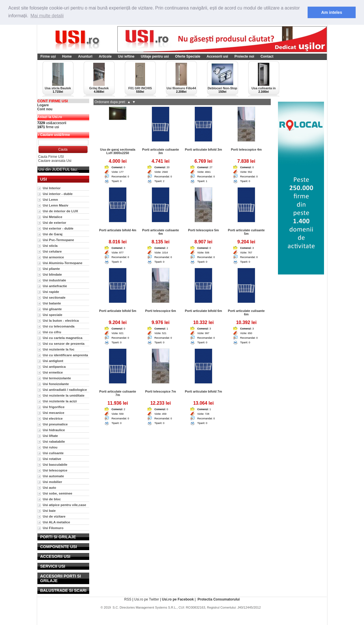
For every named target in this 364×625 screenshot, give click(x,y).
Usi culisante (53, 453)
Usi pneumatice (55, 424)
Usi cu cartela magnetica (63, 337)
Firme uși (48, 56)
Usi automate (54, 476)
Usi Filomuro (53, 528)
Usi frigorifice (54, 407)
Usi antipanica (54, 366)
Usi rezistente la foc (59, 349)
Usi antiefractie (55, 286)
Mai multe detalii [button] (47, 16)
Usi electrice (53, 418)
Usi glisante (52, 309)
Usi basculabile (55, 464)
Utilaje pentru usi (155, 56)
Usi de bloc (52, 499)
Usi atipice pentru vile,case (65, 504)
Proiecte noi (244, 56)
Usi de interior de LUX (61, 211)
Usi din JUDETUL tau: (58, 169)
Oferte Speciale (188, 56)
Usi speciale (53, 314)
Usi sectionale (54, 297)
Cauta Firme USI (51, 156)
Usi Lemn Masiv (56, 205)
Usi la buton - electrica (61, 320)
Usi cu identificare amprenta (65, 355)
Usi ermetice (53, 372)
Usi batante (52, 303)
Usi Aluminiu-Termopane (63, 263)
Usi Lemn (50, 199)
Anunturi (85, 56)
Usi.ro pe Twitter (146, 599)
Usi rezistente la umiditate (64, 395)
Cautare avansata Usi (55, 160)
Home (67, 56)
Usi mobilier (53, 481)
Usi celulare (52, 251)
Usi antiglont (53, 360)
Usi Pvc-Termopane (59, 239)
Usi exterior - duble (58, 228)
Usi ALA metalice (57, 522)
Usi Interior (52, 188)
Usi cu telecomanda (59, 326)
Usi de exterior (55, 222)
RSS (128, 599)
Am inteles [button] (332, 12)
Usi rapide (51, 291)
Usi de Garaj (53, 234)
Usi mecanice (54, 412)
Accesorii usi (217, 56)
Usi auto (49, 487)
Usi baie (49, 510)
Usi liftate (50, 435)
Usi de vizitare (54, 516)
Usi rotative (52, 458)
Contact (267, 56)
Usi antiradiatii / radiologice (65, 389)
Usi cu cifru (52, 332)
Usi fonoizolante (56, 383)
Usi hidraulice (54, 430)
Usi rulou (50, 447)
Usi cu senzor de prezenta (64, 343)
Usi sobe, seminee (58, 493)
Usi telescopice (55, 470)
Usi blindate (53, 274)
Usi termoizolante (57, 378)
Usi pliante (51, 268)
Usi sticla (50, 245)
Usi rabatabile (54, 441)
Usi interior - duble (58, 193)
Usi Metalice (53, 216)
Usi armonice (54, 257)
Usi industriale (55, 280)
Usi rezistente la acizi (60, 401)
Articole (105, 56)
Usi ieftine (126, 56)
